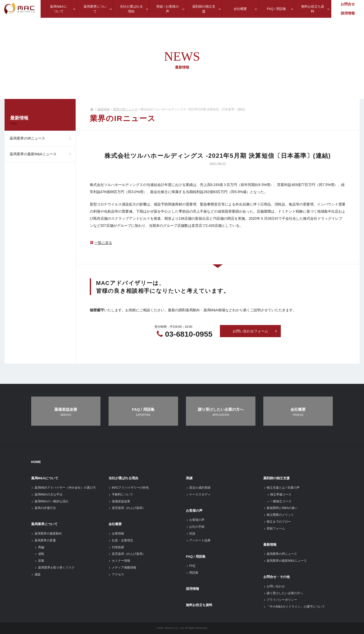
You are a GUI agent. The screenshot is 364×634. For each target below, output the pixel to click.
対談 (191, 534)
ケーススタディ (198, 494)
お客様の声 (194, 511)
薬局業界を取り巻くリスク (55, 568)
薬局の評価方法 (44, 508)
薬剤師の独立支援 (276, 478)
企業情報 (116, 534)
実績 (189, 478)
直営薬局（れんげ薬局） (127, 508)
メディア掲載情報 (122, 568)
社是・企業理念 (121, 540)
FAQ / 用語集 (196, 556)
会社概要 (115, 524)
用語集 (192, 573)
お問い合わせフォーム (255, 331)
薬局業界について (44, 524)
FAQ (191, 566)
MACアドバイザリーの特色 (129, 488)
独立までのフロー (277, 522)
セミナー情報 (119, 561)
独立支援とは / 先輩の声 (281, 488)
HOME (36, 462)
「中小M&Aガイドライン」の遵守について (294, 607)
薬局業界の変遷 (44, 540)
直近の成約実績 (198, 488)
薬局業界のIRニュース (42, 140)
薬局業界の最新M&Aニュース (42, 158)
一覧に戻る (101, 243)
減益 (36, 574)
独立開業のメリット (279, 515)
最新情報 (103, 109)
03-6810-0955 (189, 334)
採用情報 (193, 589)
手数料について (121, 494)
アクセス (116, 574)
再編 (39, 547)
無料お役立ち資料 (199, 605)
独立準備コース (279, 494)
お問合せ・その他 (276, 577)
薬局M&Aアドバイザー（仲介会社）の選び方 (64, 488)
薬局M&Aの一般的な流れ (50, 501)
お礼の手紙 (195, 527)
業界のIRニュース (125, 109)
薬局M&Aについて (45, 478)
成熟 (39, 554)
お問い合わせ (274, 586)
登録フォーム (274, 528)
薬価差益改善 (119, 501)
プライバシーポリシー (280, 600)
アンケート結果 (198, 540)
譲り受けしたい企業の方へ (283, 593)
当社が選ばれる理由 (123, 478)
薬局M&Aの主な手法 (47, 494)
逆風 (39, 561)
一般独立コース (279, 501)
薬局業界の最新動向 (47, 534)
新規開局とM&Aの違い (280, 508)
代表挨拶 (116, 547)
